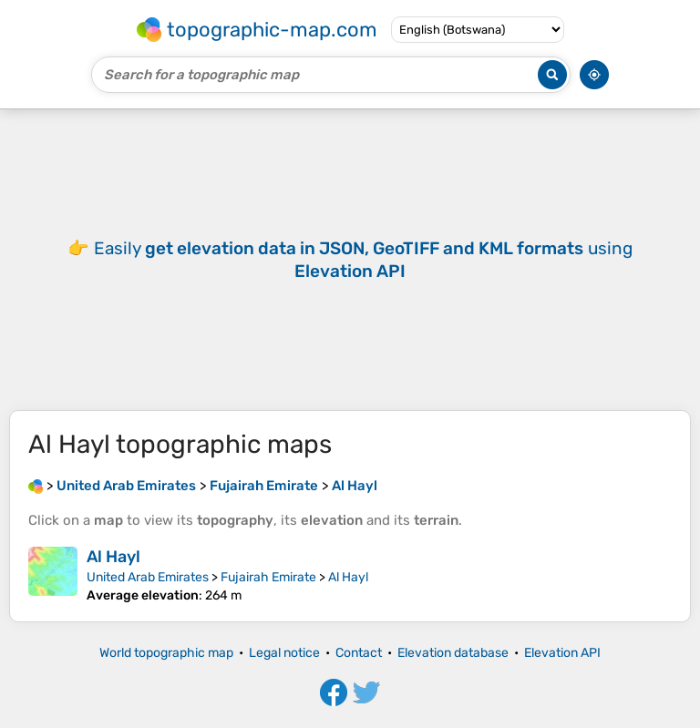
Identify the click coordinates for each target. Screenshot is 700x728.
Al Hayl (113, 557)
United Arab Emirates (148, 577)
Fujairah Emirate (268, 577)
